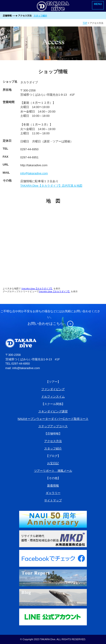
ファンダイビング (53, 389)
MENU (98, 4)
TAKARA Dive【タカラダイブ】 (37, 289)
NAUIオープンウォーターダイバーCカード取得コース (53, 419)
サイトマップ (53, 500)
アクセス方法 (53, 441)
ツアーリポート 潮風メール (53, 471)
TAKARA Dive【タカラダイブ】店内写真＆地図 (51, 186)
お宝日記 (53, 463)
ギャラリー (53, 493)
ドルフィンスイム (53, 397)
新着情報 (53, 486)
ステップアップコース (53, 426)
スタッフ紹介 (40, 16)
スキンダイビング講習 (53, 411)
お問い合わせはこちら (50, 324)
